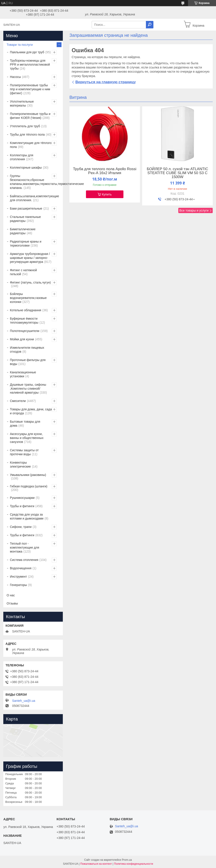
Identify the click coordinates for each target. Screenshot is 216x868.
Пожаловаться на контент (96, 864)
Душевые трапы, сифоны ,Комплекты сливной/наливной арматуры (28, 389)
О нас (11, 595)
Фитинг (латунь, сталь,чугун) (30, 282)
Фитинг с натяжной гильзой (23, 272)
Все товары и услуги (194, 210)
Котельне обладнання (26, 310)
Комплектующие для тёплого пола (31, 145)
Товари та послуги (20, 45)
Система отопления (24, 560)
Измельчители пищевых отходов (27, 350)
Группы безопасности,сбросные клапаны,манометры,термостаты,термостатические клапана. (47, 182)
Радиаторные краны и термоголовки (26, 243)
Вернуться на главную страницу (106, 82)
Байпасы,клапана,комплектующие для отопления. (34, 198)
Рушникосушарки (22, 498)
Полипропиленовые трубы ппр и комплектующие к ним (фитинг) (30, 89)
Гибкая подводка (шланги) (29, 486)
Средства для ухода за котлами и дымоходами (27, 516)
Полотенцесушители (25, 331)
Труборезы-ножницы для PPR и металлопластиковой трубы (30, 65)
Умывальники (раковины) (28, 475)
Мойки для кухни (22, 339)
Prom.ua (127, 860)
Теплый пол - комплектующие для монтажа (25, 547)
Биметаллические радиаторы (23, 231)
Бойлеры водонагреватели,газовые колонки (28, 298)
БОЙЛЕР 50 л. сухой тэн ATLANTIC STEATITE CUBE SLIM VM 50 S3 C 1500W (177, 173)
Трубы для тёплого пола (27, 135)
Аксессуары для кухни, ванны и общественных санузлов (27, 438)
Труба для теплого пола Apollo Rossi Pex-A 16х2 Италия (105, 171)
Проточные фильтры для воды (28, 362)
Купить (107, 194)
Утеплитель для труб (25, 126)
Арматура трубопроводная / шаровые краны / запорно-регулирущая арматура (30, 258)
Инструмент (18, 577)
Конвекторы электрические (20, 464)
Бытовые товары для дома (25, 424)
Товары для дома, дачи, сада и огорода (31, 411)
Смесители (18, 401)
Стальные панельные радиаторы (25, 219)
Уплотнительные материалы (22, 103)
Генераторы (18, 585)
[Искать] (150, 25)
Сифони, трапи (21, 527)
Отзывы (12, 603)
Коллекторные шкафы (26, 168)
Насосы (15, 77)
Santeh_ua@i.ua (24, 701)
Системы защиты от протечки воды (24, 452)
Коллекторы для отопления (22, 157)
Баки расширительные (26, 208)
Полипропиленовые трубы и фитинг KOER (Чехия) (30, 116)
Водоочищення (21, 568)
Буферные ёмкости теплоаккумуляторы (24, 321)
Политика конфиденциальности (133, 864)
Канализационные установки (23, 374)
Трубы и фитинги (22, 506)
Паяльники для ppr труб (27, 52)
